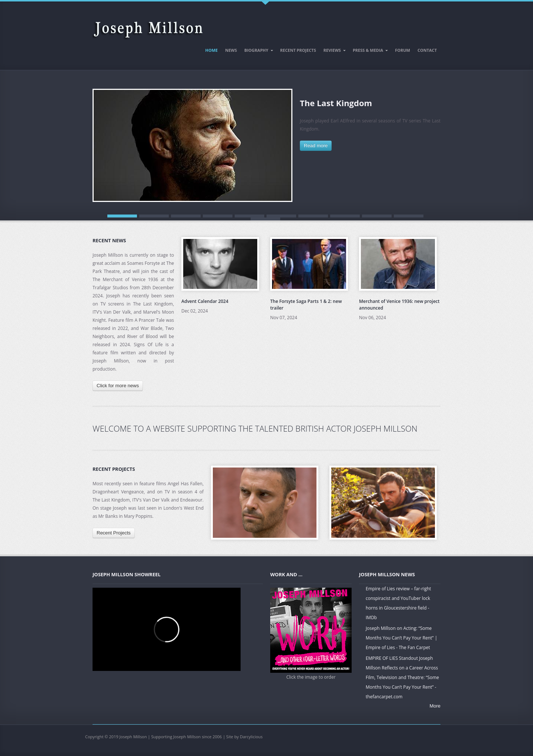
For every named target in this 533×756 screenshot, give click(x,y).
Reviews (333, 51)
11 (265, 219)
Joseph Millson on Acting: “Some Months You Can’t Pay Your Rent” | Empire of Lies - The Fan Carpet (401, 638)
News (231, 50)
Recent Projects (298, 50)
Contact (427, 50)
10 (409, 216)
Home (212, 50)
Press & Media (369, 51)
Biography (257, 51)
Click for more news (118, 386)
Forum (403, 50)
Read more (316, 146)
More (435, 706)
